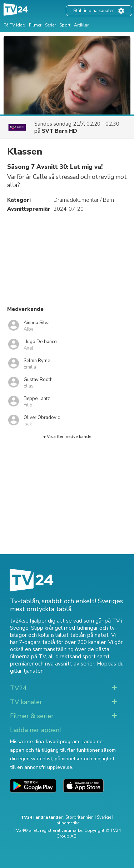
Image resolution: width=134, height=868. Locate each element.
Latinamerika (67, 823)
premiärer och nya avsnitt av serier (52, 664)
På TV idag (14, 25)
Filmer (35, 25)
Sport (65, 25)
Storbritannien (80, 817)
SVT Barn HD (59, 131)
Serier (50, 25)
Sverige (104, 817)
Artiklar (81, 25)
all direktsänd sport (72, 657)
